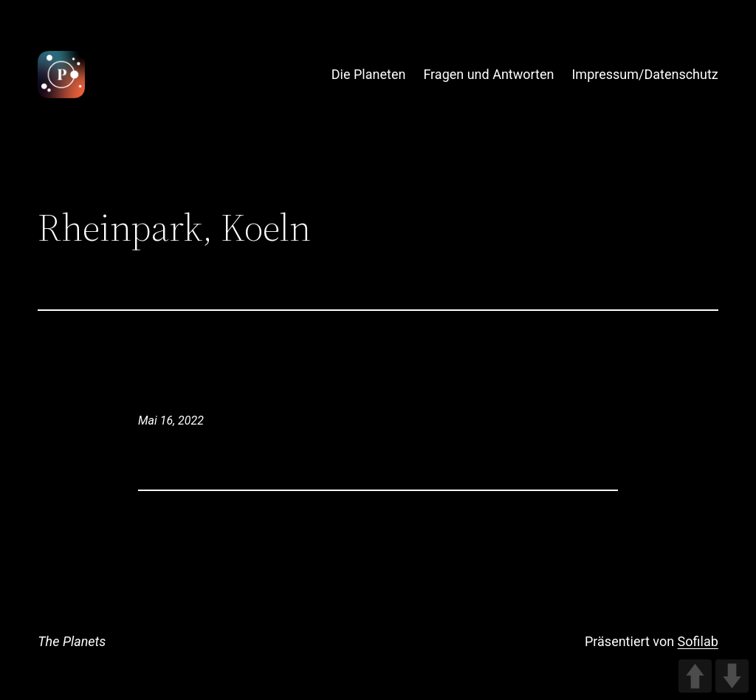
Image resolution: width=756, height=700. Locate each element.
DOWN (732, 676)
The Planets (72, 641)
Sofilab (698, 641)
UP (695, 676)
